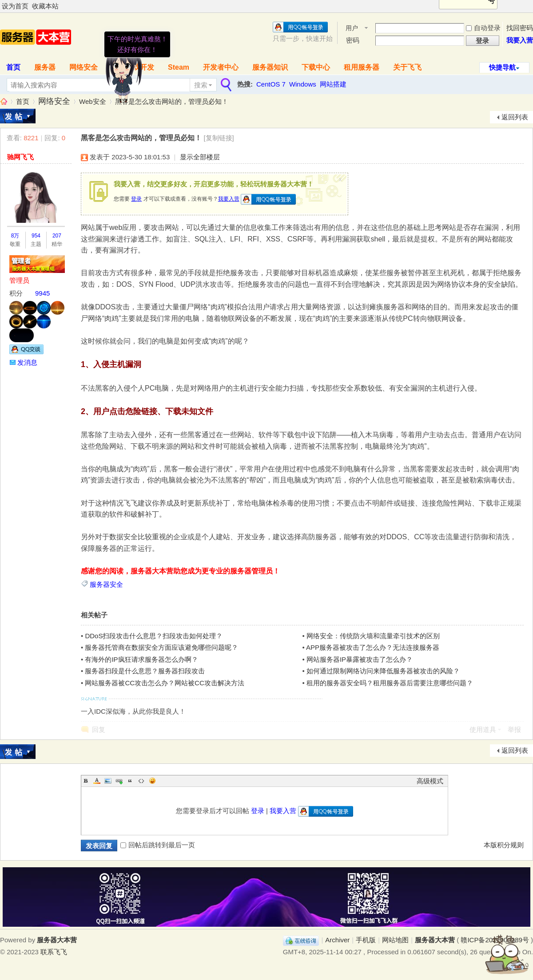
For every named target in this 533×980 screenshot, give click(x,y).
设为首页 (15, 6)
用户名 (352, 29)
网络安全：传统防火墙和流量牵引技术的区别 (373, 636)
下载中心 (316, 67)
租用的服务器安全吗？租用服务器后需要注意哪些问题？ (390, 683)
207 (57, 236)
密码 (353, 40)
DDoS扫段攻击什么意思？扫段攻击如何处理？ (154, 636)
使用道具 (483, 729)
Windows (303, 84)
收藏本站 (45, 6)
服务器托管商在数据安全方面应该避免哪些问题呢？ (161, 647)
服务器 (45, 67)
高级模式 (430, 781)
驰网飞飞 (20, 157)
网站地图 (395, 940)
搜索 (201, 85)
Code (141, 781)
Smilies (152, 781)
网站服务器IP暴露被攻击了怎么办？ (360, 659)
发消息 (27, 362)
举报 (514, 729)
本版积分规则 (504, 845)
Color (97, 781)
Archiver (337, 940)
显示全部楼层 (200, 157)
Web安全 (93, 101)
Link (119, 781)
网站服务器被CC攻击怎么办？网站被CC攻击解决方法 (164, 683)
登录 (136, 199)
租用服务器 (362, 67)
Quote (130, 781)
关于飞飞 (407, 67)
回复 (99, 729)
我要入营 (520, 40)
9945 (42, 293)
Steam (179, 67)
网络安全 (84, 67)
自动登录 (483, 28)
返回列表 (515, 117)
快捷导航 (502, 67)
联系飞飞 (54, 952)
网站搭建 (333, 84)
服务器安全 (106, 584)
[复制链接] (219, 138)
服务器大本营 (4, 101)
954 (36, 236)
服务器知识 (270, 67)
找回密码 (520, 28)
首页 (23, 101)
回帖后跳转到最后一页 (158, 845)
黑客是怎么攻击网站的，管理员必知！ (172, 101)
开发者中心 (221, 67)
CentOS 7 (271, 84)
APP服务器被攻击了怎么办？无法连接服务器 (373, 647)
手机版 (366, 940)
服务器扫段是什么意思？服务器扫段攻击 (145, 671)
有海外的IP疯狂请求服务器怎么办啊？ (141, 659)
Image (108, 781)
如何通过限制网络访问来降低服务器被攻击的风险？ (383, 671)
